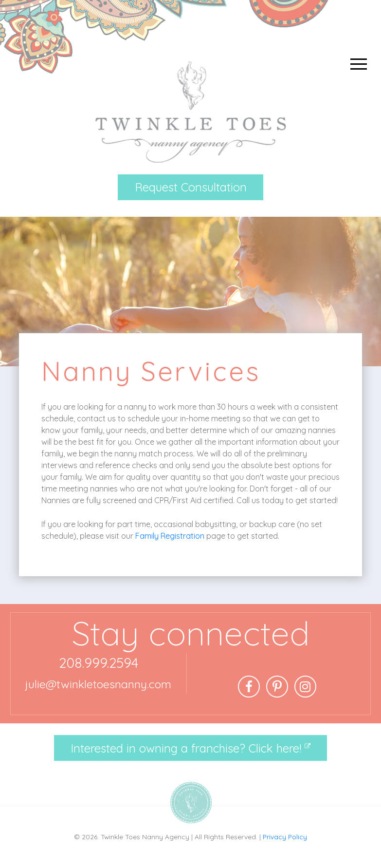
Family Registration (170, 536)
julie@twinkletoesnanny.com (98, 684)
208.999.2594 (99, 663)
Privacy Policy (285, 837)
